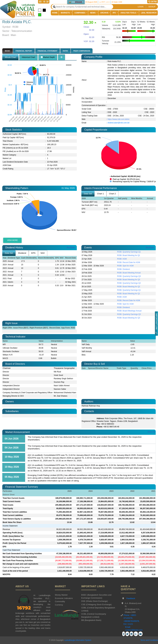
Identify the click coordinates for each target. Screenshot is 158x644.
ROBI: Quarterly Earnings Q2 (129, 283)
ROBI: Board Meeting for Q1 (129, 255)
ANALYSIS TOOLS (129, 13)
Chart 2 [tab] (112, 194)
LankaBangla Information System (78, 640)
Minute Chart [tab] (10, 57)
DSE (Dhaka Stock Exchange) (94, 601)
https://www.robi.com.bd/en (118, 119)
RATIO (65, 51)
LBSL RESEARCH (149, 13)
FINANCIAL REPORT (24, 51)
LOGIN (141, 7)
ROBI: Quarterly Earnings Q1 (129, 252)
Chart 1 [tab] (100, 194)
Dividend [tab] (22, 253)
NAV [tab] (43, 253)
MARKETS (66, 13)
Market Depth (48, 57)
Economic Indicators (64, 598)
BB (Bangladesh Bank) (91, 620)
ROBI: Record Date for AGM (129, 262)
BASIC (8, 51)
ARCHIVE (104, 13)
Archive (71, 248)
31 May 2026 (68, 188)
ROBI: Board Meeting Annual (129, 273)
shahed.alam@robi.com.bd (118, 123)
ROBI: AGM (122, 259)
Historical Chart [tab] (28, 57)
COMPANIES (80, 13)
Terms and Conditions (149, 640)
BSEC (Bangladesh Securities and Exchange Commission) (96, 596)
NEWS (93, 13)
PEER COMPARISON (82, 51)
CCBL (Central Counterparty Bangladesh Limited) (94, 615)
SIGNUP (152, 7)
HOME (55, 13)
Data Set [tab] (88, 194)
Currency (59, 605)
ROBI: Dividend (123, 269)
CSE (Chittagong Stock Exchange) (96, 604)
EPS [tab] (33, 253)
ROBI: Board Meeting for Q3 (129, 280)
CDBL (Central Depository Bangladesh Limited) (98, 609)
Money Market (61, 595)
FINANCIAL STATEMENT (48, 51)
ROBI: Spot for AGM (125, 266)
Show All (151, 432)
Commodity (60, 601)
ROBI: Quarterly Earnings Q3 (129, 276)
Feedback (131, 598)
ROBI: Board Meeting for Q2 (129, 287)
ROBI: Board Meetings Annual (129, 311)
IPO (115, 13)
